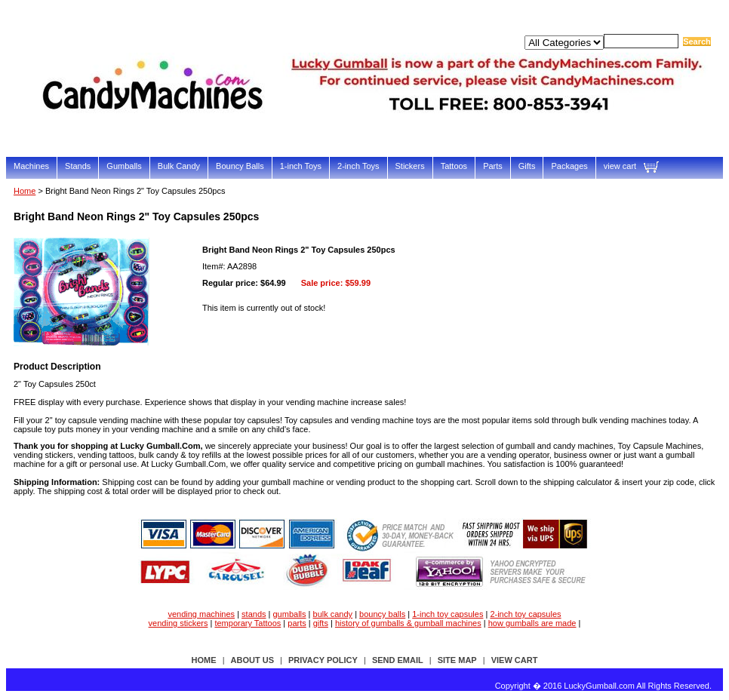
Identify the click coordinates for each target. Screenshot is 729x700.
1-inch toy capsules (448, 614)
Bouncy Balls (240, 166)
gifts (321, 623)
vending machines (201, 614)
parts (297, 623)
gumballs (290, 614)
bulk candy (333, 614)
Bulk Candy (179, 166)
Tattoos (454, 166)
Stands (78, 166)
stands (254, 614)
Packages (569, 166)
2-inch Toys (358, 166)
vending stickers (178, 623)
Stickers (410, 166)
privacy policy (323, 660)
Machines (31, 166)
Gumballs (124, 166)
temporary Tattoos (248, 623)
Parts (493, 166)
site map (457, 660)
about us (252, 660)
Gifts (527, 166)
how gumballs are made (532, 623)
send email (398, 660)
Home (25, 191)
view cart (620, 166)
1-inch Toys (301, 166)
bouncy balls (382, 614)
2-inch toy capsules (525, 614)
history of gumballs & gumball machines (408, 623)
